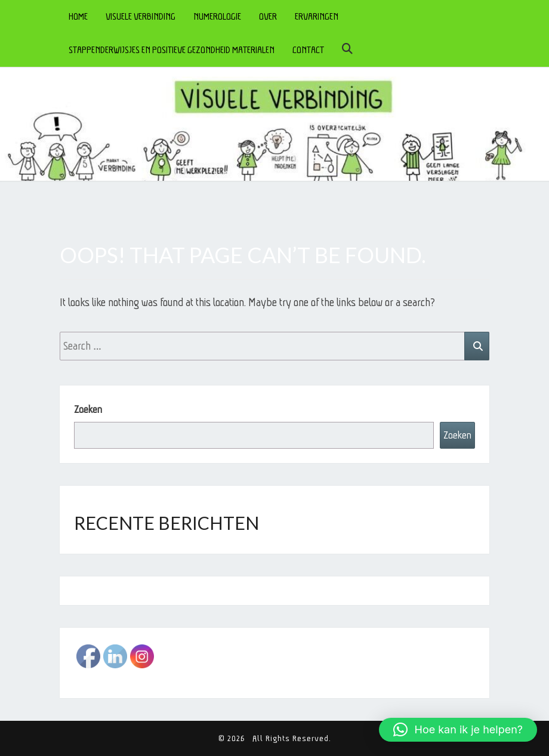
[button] (458, 730)
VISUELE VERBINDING (141, 16)
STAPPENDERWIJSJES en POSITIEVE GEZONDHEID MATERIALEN (172, 50)
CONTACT (308, 50)
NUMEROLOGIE (217, 16)
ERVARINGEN (317, 16)
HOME (78, 16)
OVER (268, 16)
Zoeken (88, 409)
